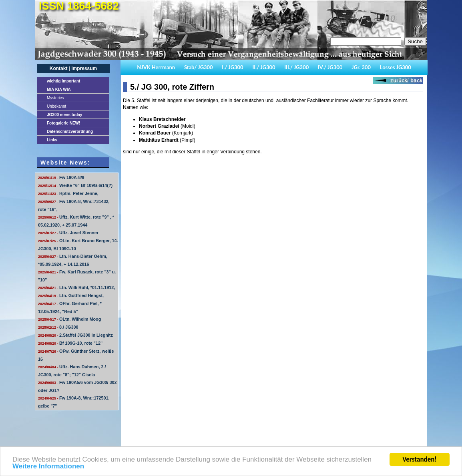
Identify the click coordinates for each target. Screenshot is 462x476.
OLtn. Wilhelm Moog (69, 319)
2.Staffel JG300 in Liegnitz (75, 335)
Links (52, 140)
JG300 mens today (64, 115)
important (63, 81)
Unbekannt (56, 106)
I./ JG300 (232, 67)
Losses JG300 (396, 67)
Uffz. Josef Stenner (68, 233)
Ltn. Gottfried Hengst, (71, 295)
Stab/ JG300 (199, 67)
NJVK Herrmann (156, 67)
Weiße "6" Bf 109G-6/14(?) (75, 185)
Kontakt (59, 68)
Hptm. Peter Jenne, (68, 193)
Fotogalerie (63, 123)
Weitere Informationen (48, 467)
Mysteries (55, 98)
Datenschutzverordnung (70, 132)
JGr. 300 (361, 67)
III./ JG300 (296, 67)
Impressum (84, 68)
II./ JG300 (264, 67)
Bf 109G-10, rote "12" (70, 343)
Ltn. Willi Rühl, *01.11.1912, (76, 287)
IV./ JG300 (330, 67)
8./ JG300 (58, 327)
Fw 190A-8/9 (61, 177)
